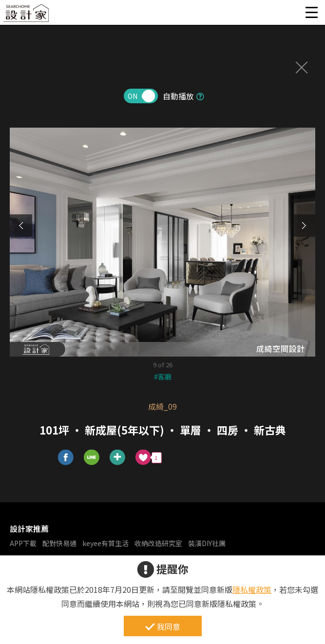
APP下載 (23, 543)
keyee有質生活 (105, 543)
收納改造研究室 (158, 543)
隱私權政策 (252, 589)
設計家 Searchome (27, 16)
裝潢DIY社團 (207, 543)
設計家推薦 (29, 529)
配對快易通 (59, 543)
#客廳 (163, 377)
